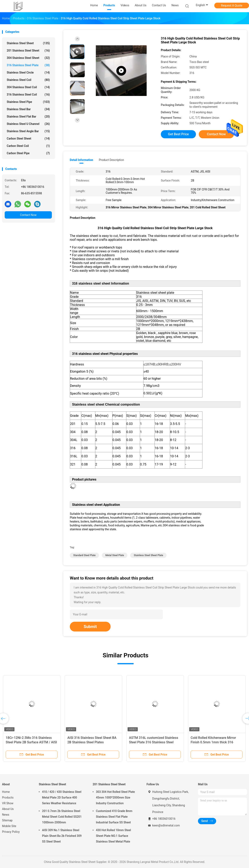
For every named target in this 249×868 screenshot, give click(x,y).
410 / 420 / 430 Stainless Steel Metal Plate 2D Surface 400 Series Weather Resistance (62, 798)
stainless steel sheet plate (148, 555)
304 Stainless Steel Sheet (28, 58)
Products (8, 798)
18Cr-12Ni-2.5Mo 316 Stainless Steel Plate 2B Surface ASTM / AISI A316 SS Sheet (31, 742)
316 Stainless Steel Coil (28, 95)
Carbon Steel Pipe (28, 153)
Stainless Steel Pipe (28, 102)
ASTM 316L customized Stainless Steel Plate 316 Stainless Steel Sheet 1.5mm (154, 742)
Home (6, 792)
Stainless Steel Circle (28, 73)
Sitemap (7, 820)
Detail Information (81, 160)
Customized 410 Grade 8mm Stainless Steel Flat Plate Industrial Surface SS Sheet (114, 817)
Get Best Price (178, 134)
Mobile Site (9, 826)
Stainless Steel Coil (28, 80)
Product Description (111, 160)
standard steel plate (84, 555)
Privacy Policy (11, 832)
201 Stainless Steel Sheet (28, 51)
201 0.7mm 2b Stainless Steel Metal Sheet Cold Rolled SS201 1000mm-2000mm (62, 817)
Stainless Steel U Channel (28, 124)
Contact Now (28, 215)
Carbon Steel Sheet (28, 139)
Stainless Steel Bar (28, 109)
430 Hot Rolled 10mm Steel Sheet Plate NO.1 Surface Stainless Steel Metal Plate (113, 836)
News (6, 815)
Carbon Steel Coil (28, 146)
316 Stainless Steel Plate (28, 65)
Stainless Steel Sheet (28, 43)
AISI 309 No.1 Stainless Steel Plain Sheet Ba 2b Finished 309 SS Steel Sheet (62, 836)
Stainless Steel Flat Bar (28, 117)
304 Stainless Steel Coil (28, 87)
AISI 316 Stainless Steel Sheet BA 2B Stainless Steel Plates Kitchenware (92, 742)
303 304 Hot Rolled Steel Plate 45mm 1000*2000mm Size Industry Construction (115, 798)
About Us (8, 809)
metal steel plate (115, 555)
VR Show (8, 803)
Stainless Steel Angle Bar (28, 131)
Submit (90, 627)
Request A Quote (232, 6)
